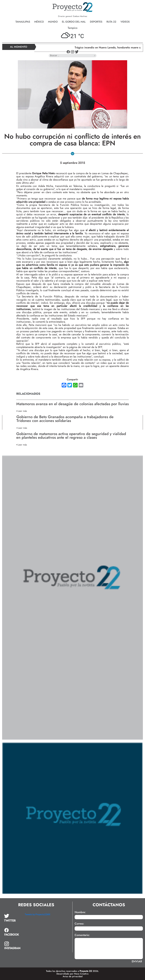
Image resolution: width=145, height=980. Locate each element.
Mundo (53, 22)
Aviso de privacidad (73, 976)
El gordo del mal (74, 22)
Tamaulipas (23, 22)
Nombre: (80, 912)
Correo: (79, 924)
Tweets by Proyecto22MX (37, 914)
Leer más (22, 411)
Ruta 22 (111, 22)
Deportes (96, 22)
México (39, 22)
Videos (125, 22)
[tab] (12, 918)
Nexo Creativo (81, 974)
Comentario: (82, 935)
